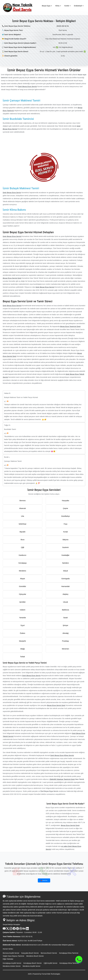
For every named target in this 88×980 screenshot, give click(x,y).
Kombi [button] (67, 6)
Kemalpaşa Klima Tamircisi (69, 953)
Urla (23, 516)
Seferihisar (23, 524)
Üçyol (23, 625)
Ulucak (65, 602)
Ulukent (23, 610)
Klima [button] (58, 6)
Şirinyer (65, 625)
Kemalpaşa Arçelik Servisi (12, 963)
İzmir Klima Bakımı (14, 210)
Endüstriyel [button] (79, 6)
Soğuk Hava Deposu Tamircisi (13, 956)
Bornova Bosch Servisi (49, 953)
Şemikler (22, 602)
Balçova (66, 540)
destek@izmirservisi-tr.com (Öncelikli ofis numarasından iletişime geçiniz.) (48, 945)
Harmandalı (65, 586)
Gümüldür (23, 586)
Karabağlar (65, 555)
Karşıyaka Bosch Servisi (30, 953)
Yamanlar (23, 618)
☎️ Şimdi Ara (44, 880)
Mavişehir (23, 641)
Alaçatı (23, 579)
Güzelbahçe (65, 516)
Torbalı (22, 657)
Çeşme (65, 508)
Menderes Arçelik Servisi (31, 966)
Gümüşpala (66, 579)
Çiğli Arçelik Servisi (51, 963)
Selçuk (65, 571)
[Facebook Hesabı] (14, 929)
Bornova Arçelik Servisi (11, 953)
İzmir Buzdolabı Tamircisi (18, 119)
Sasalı (65, 618)
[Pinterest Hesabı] (17, 929)
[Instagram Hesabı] (11, 929)
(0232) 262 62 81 (63, 26)
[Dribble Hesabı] (21, 929)
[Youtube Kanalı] (4, 929)
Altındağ (65, 633)
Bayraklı (23, 532)
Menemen (65, 649)
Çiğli (23, 547)
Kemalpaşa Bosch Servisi (32, 963)
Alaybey (66, 594)
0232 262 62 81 (27, 937)
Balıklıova (65, 610)
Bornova (22, 501)
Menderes (22, 571)
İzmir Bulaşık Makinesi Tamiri (21, 188)
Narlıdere (66, 563)
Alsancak (23, 508)
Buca (23, 540)
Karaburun (23, 555)
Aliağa (23, 649)
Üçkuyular (22, 594)
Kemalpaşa (22, 563)
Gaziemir (65, 547)
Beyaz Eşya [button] (47, 6)
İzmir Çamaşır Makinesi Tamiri (21, 101)
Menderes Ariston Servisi (12, 966)
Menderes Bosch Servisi (35, 956)
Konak (66, 532)
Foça (65, 524)
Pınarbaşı (66, 641)
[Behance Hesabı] (24, 929)
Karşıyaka (65, 501)
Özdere (23, 633)
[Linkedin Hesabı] (27, 929)
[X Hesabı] (8, 929)
